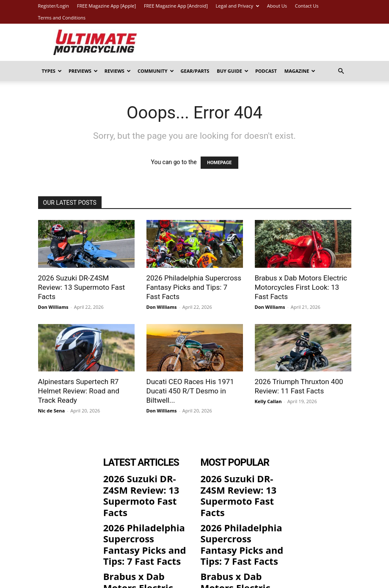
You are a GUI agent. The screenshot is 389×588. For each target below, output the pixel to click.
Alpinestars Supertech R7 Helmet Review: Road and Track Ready (79, 391)
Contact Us (307, 6)
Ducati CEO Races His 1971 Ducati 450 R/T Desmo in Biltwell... (190, 391)
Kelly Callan (268, 401)
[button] (341, 71)
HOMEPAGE (219, 163)
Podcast (266, 71)
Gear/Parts (195, 71)
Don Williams (53, 307)
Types (52, 71)
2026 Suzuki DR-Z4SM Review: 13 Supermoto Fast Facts (82, 287)
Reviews (118, 71)
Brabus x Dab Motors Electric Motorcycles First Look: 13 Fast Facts (301, 287)
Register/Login (54, 6)
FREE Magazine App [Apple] (106, 6)
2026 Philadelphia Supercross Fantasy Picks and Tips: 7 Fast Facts (194, 287)
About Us (277, 6)
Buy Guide (233, 71)
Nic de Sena (52, 411)
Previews (83, 71)
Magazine (300, 71)
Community (156, 71)
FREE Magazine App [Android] (176, 6)
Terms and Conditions (62, 18)
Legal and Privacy (237, 6)
